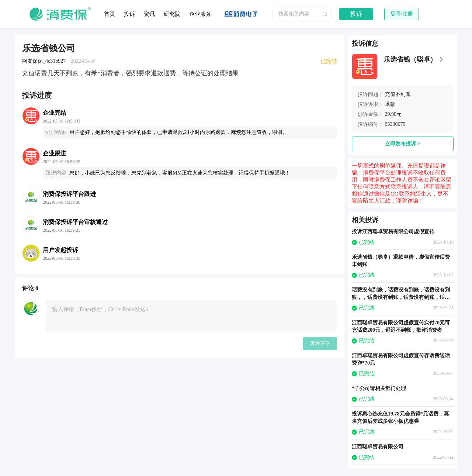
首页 (110, 14)
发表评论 (320, 343)
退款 (390, 104)
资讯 (149, 14)
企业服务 (200, 14)
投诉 (129, 14)
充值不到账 (398, 94)
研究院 (172, 14)
